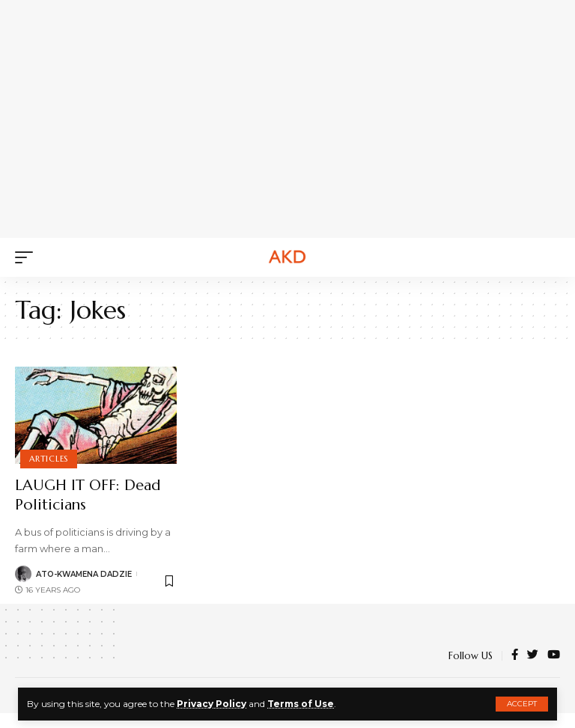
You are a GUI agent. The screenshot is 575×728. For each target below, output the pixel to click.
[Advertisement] (302, 116)
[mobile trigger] (28, 257)
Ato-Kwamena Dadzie (84, 574)
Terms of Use (301, 704)
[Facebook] (515, 655)
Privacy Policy (212, 704)
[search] (549, 257)
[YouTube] (554, 655)
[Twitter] (533, 655)
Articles (49, 459)
